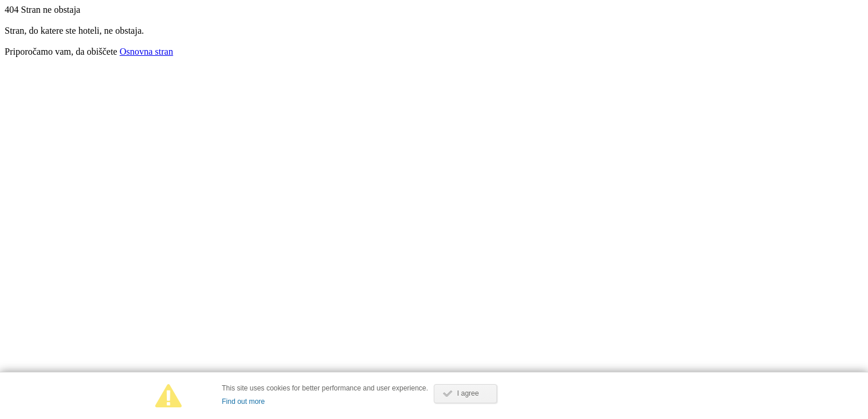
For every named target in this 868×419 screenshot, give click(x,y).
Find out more (244, 402)
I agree (468, 393)
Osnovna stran (147, 52)
